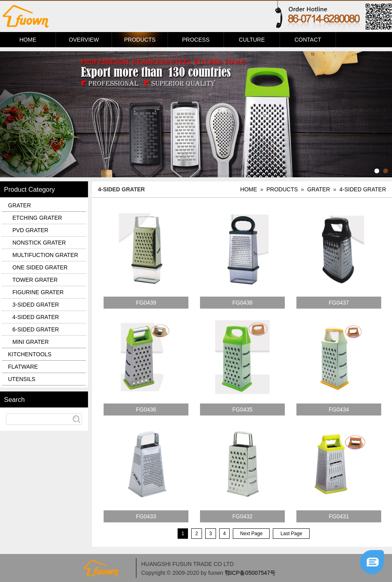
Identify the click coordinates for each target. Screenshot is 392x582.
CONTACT (308, 40)
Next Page (251, 534)
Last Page (291, 534)
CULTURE (252, 40)
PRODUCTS (140, 40)
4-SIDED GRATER (363, 189)
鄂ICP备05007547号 (250, 573)
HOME (28, 40)
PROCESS (196, 40)
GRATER (319, 189)
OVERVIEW (84, 40)
